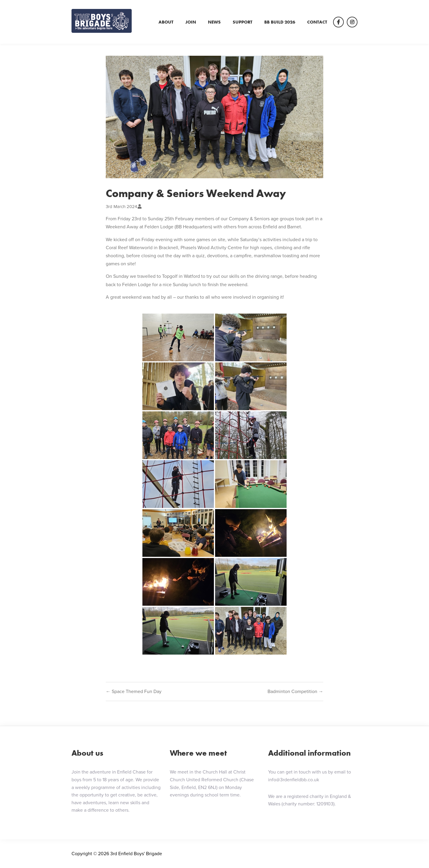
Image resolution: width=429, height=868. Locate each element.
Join (191, 22)
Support (243, 22)
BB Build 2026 (280, 22)
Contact (317, 22)
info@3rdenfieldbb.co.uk (294, 780)
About (166, 22)
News (214, 22)
